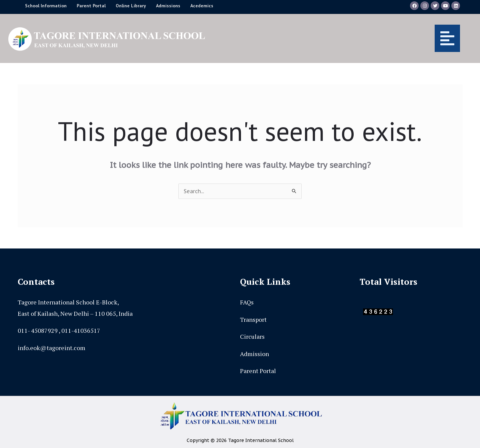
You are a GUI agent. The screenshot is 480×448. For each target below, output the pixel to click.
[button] (339, 38)
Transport (253, 319)
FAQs (247, 302)
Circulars (252, 336)
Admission (254, 354)
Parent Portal (258, 371)
